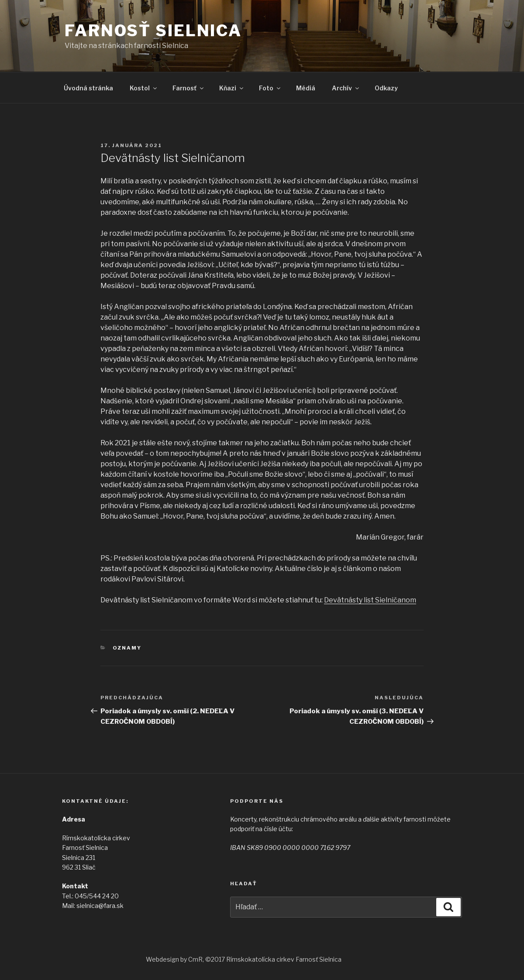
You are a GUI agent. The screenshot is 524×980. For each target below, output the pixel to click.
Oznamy (127, 648)
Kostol (144, 88)
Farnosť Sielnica (153, 31)
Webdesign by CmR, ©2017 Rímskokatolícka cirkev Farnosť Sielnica (244, 959)
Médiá (306, 88)
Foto (270, 88)
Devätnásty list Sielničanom (370, 600)
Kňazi (232, 88)
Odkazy (386, 88)
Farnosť (189, 88)
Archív (346, 88)
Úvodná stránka (88, 88)
